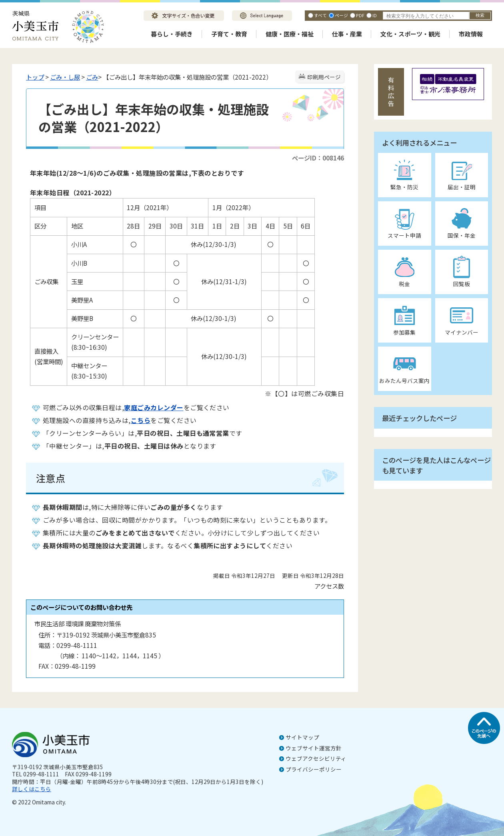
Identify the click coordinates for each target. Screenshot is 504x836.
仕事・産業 (347, 34)
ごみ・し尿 (65, 77)
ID (375, 15)
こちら (141, 420)
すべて (320, 15)
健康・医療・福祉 (290, 34)
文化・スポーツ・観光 (410, 34)
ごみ (92, 77)
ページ (341, 15)
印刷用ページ (324, 77)
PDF (360, 15)
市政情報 (471, 34)
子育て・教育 (229, 34)
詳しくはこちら (32, 789)
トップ (35, 77)
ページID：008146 (318, 158)
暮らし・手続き (172, 34)
